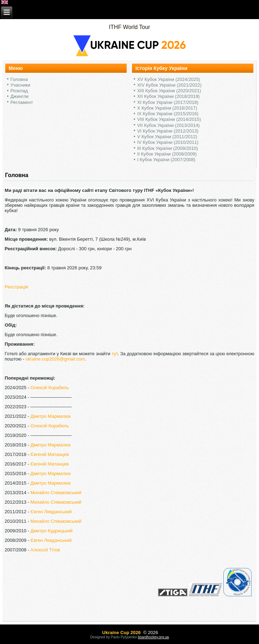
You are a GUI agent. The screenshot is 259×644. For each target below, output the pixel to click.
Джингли (20, 96)
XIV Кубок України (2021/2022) (169, 85)
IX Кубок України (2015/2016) (168, 114)
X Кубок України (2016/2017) (167, 108)
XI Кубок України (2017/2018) (168, 102)
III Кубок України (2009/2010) (168, 148)
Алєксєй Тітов (45, 550)
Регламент (22, 102)
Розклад (19, 91)
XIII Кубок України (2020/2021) (169, 91)
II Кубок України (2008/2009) (167, 154)
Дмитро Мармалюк (50, 416)
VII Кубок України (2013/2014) (168, 125)
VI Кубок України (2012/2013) (168, 131)
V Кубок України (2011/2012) (167, 137)
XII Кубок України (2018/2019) (168, 96)
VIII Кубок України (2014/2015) (169, 119)
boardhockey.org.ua (153, 637)
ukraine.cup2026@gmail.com (55, 359)
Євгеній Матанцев (49, 454)
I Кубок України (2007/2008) (166, 160)
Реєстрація (16, 287)
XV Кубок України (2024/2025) (169, 79)
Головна (19, 79)
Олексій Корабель (50, 388)
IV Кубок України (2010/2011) (168, 142)
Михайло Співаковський (56, 493)
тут (115, 354)
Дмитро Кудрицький (51, 531)
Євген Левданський (51, 512)
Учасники (20, 85)
